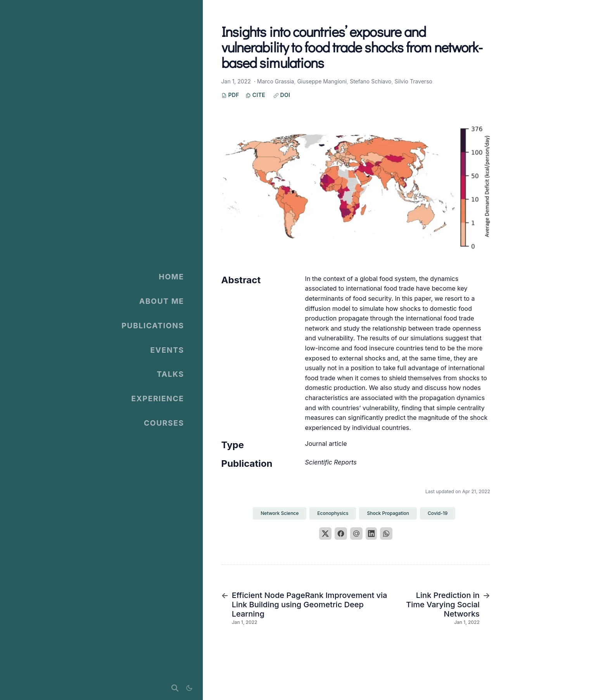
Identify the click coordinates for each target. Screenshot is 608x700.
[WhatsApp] (386, 534)
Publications (153, 326)
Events (167, 350)
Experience (158, 399)
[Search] (175, 688)
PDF (230, 95)
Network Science (280, 513)
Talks (170, 374)
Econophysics (333, 513)
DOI (282, 95)
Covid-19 (438, 513)
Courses (164, 423)
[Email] (356, 534)
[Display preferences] (189, 688)
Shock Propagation (388, 513)
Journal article (326, 444)
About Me (162, 301)
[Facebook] (341, 534)
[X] (325, 534)
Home (172, 277)
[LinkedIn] (371, 534)
